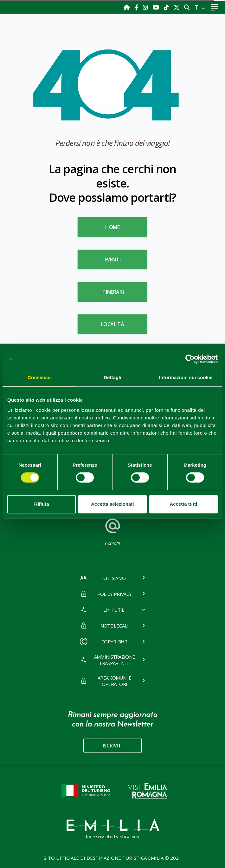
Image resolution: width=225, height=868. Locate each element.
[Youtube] (157, 7)
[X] (177, 7)
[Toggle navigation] (214, 7)
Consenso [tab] (39, 377)
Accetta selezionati (112, 504)
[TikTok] (167, 7)
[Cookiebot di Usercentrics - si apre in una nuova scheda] (190, 359)
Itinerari (113, 292)
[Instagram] (146, 7)
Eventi (113, 260)
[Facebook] (137, 7)
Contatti (113, 531)
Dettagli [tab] (113, 377)
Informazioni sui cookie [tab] (186, 377)
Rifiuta (42, 504)
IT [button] (196, 7)
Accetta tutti (183, 504)
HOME (112, 227)
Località (113, 324)
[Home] (128, 7)
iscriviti (113, 746)
